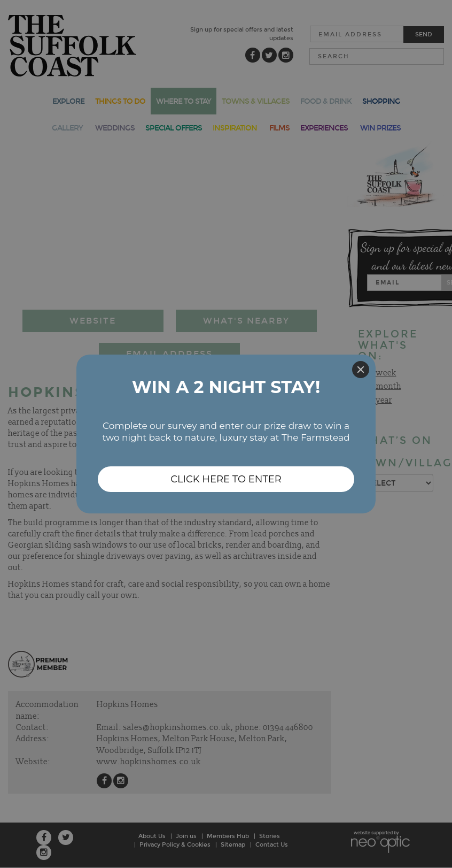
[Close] (361, 370)
